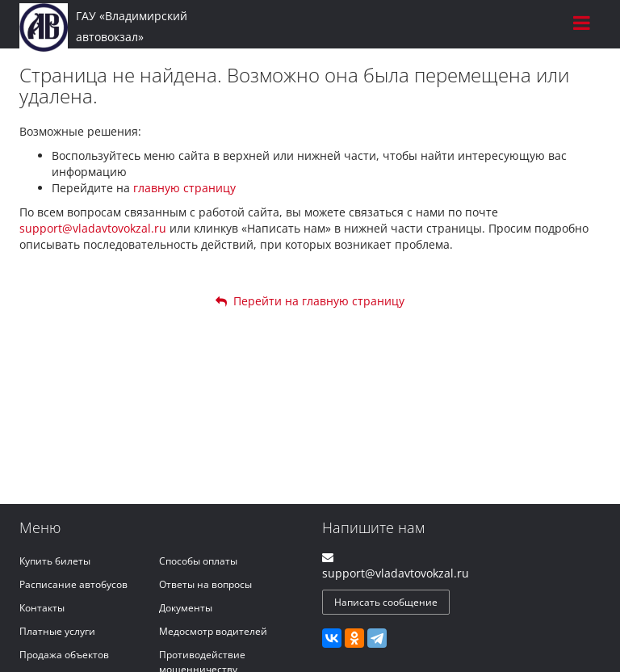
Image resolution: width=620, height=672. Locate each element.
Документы (186, 608)
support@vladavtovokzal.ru (93, 228)
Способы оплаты (198, 561)
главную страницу (184, 188)
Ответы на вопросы (205, 584)
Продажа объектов (64, 655)
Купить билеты (55, 561)
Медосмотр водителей (213, 631)
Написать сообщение (386, 602)
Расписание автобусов (73, 584)
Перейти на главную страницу (310, 301)
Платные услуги (57, 631)
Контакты (42, 608)
